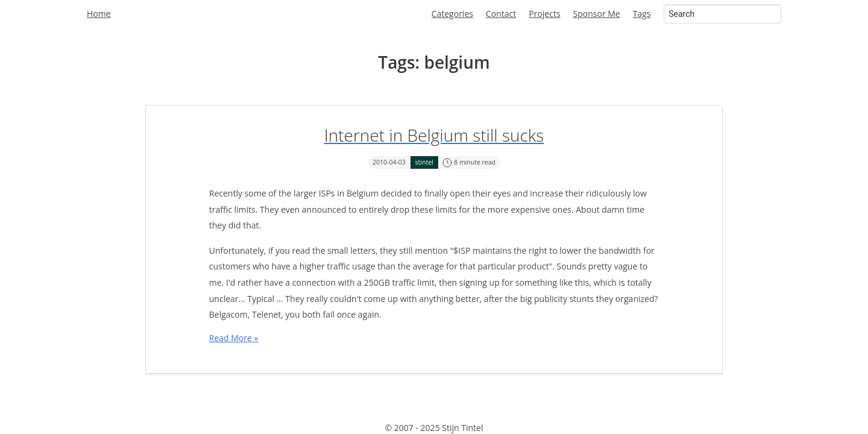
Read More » (234, 338)
